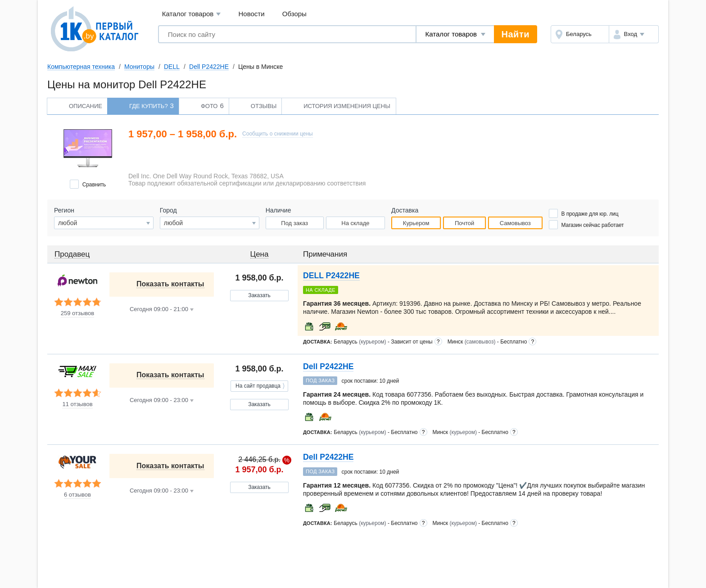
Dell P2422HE (209, 67)
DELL (172, 67)
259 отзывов (77, 313)
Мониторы (139, 67)
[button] (634, 34)
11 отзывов (77, 404)
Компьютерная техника (81, 67)
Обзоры (294, 14)
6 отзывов (77, 495)
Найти (516, 34)
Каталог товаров (192, 14)
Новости (252, 14)
